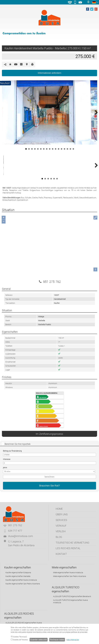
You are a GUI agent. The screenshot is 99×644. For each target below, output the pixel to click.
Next (95, 112)
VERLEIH (61, 531)
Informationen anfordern (49, 73)
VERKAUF (61, 526)
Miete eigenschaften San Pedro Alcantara (70, 576)
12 (59, 149)
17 (73, 149)
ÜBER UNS (62, 514)
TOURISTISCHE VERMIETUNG (73, 543)
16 (70, 149)
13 (62, 149)
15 (67, 149)
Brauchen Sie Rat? (49, 486)
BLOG (59, 537)
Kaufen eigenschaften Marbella (18, 576)
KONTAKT (61, 554)
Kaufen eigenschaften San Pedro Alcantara (23, 584)
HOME (59, 509)
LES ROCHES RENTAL (68, 548)
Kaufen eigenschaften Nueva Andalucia (21, 580)
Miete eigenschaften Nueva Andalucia (68, 572)
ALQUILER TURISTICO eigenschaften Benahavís (72, 596)
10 (53, 149)
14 (64, 149)
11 (56, 149)
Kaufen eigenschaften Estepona (18, 572)
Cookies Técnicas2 (19, 637)
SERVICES (61, 520)
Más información (73, 640)
